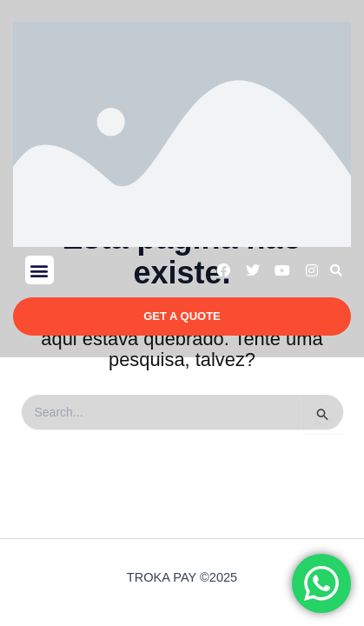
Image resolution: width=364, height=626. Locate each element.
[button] (40, 270)
